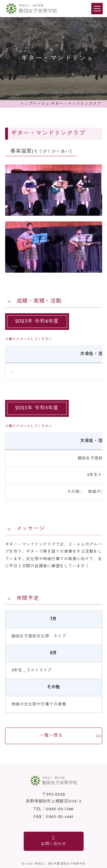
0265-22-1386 (60, 809)
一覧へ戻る (52, 736)
